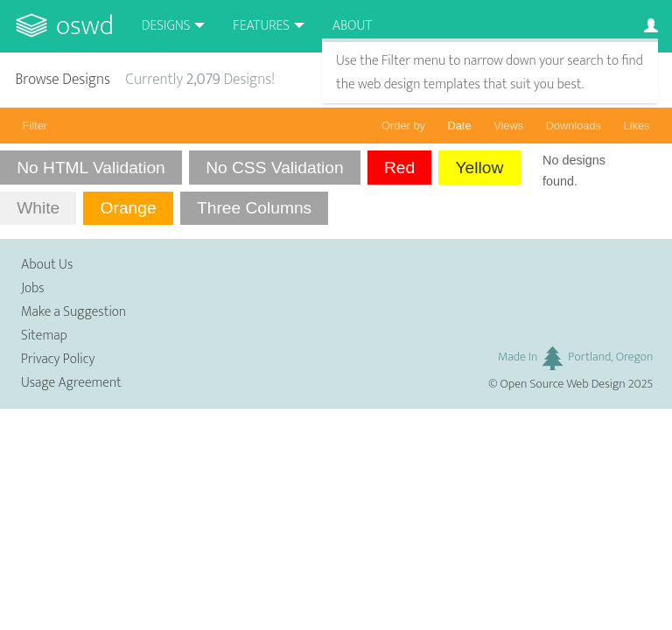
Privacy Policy (58, 359)
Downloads (574, 126)
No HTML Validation (91, 168)
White (38, 208)
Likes (637, 126)
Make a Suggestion (73, 312)
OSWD (85, 26)
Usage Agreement (71, 383)
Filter (35, 126)
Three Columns (254, 208)
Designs (166, 26)
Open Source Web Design (563, 384)
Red (399, 168)
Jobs (33, 288)
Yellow (480, 168)
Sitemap (44, 336)
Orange (129, 208)
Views (508, 126)
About (352, 26)
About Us (47, 265)
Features (261, 26)
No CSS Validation (275, 168)
